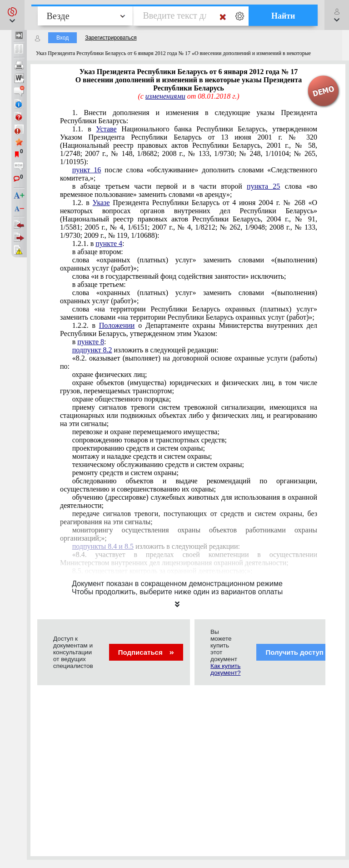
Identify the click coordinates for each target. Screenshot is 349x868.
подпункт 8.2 (92, 350)
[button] (12, 15)
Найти (283, 16)
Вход (62, 38)
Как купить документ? (225, 669)
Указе (101, 203)
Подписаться (146, 652)
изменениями (165, 96)
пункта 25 (263, 186)
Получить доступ (300, 652)
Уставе (106, 129)
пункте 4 (109, 243)
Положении (117, 325)
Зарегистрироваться (111, 38)
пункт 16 (87, 170)
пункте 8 (91, 342)
